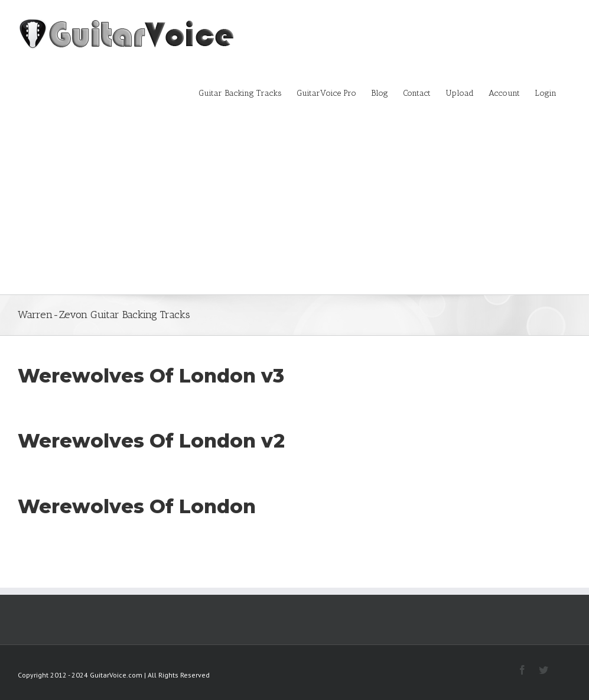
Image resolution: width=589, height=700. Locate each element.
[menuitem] (248, 92)
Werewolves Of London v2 (151, 441)
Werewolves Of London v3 (151, 376)
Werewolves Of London (137, 506)
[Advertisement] (294, 206)
